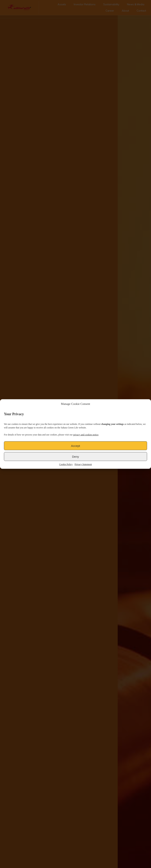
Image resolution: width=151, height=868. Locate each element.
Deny (75, 456)
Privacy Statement (83, 464)
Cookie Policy (66, 464)
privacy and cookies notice (86, 435)
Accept (75, 446)
